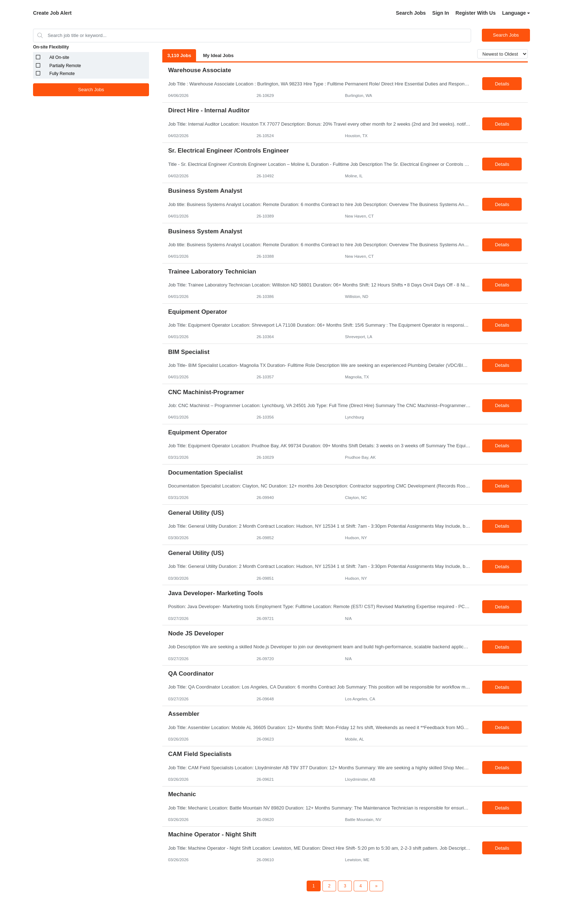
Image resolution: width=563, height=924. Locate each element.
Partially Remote (65, 66)
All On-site (59, 57)
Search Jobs (411, 13)
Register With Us (476, 13)
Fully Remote (62, 74)
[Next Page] (376, 886)
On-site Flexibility (51, 47)
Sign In (441, 13)
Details (502, 84)
